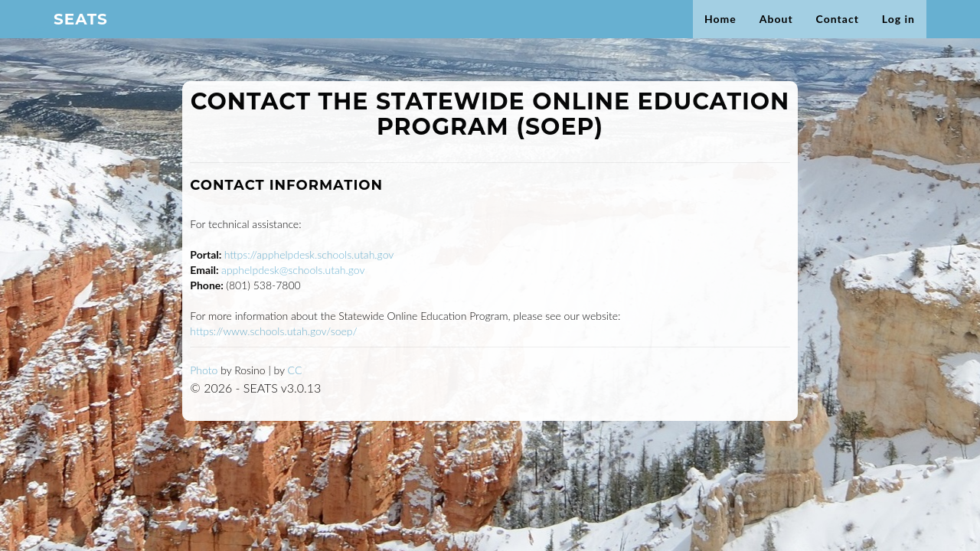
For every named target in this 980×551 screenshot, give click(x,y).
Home (720, 34)
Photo (204, 370)
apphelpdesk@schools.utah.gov (293, 270)
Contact (838, 34)
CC (295, 370)
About (776, 34)
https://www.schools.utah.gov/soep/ (273, 331)
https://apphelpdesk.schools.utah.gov (309, 254)
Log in (898, 34)
